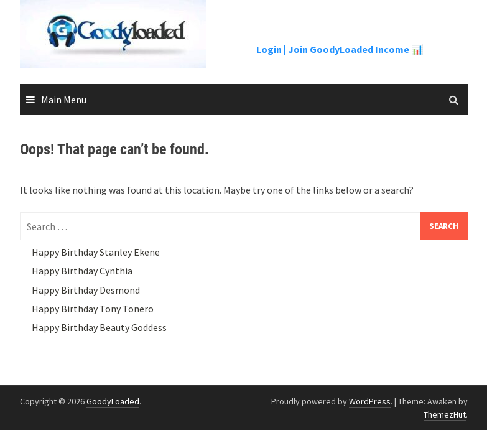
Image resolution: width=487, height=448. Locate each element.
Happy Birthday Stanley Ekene (96, 252)
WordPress (370, 401)
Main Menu (64, 100)
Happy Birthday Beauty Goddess (99, 327)
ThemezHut (445, 414)
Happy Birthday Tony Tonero (93, 309)
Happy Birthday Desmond (86, 290)
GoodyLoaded (113, 401)
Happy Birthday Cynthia (82, 271)
